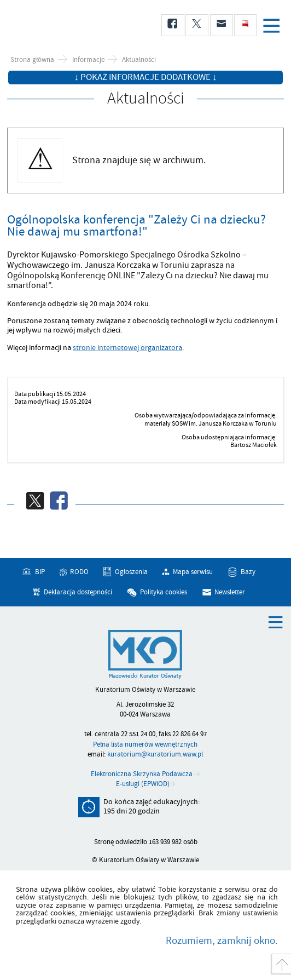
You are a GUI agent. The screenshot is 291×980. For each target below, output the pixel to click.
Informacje (88, 60)
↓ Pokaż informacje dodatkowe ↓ (146, 77)
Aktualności (139, 60)
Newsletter (230, 592)
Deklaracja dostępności (78, 592)
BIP (40, 572)
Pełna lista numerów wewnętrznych (145, 744)
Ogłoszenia (131, 572)
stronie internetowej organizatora (127, 348)
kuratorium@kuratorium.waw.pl (155, 754)
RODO (79, 572)
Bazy (248, 572)
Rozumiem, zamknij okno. (222, 941)
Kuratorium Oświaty (66, 25)
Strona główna (32, 60)
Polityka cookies (164, 592)
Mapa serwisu (193, 572)
